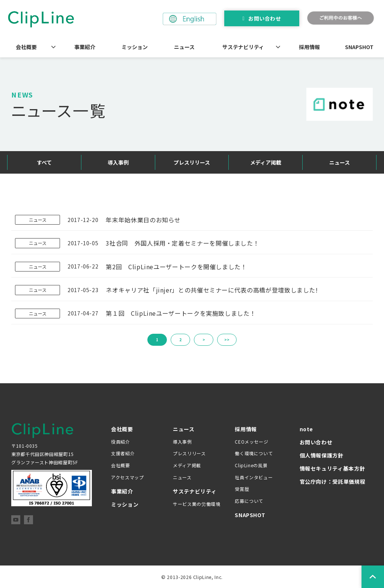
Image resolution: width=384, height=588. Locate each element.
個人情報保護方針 (322, 455)
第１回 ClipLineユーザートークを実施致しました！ (181, 313)
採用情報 (309, 47)
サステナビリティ (243, 47)
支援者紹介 (123, 453)
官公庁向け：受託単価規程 (333, 481)
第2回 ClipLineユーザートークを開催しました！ (176, 267)
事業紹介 (85, 47)
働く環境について (254, 453)
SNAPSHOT (359, 47)
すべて (44, 162)
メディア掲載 (266, 162)
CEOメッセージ (251, 442)
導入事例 (118, 162)
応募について (249, 501)
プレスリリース (192, 162)
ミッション (135, 47)
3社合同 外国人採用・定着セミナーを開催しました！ (182, 243)
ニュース (184, 47)
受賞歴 (242, 489)
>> (227, 340)
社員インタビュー (254, 477)
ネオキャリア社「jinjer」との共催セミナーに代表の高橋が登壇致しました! (212, 290)
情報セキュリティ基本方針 (332, 468)
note (307, 429)
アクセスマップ (127, 477)
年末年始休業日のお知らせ (143, 220)
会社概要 (26, 47)
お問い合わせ (265, 18)
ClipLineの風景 (251, 465)
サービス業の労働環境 (196, 504)
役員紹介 (121, 442)
